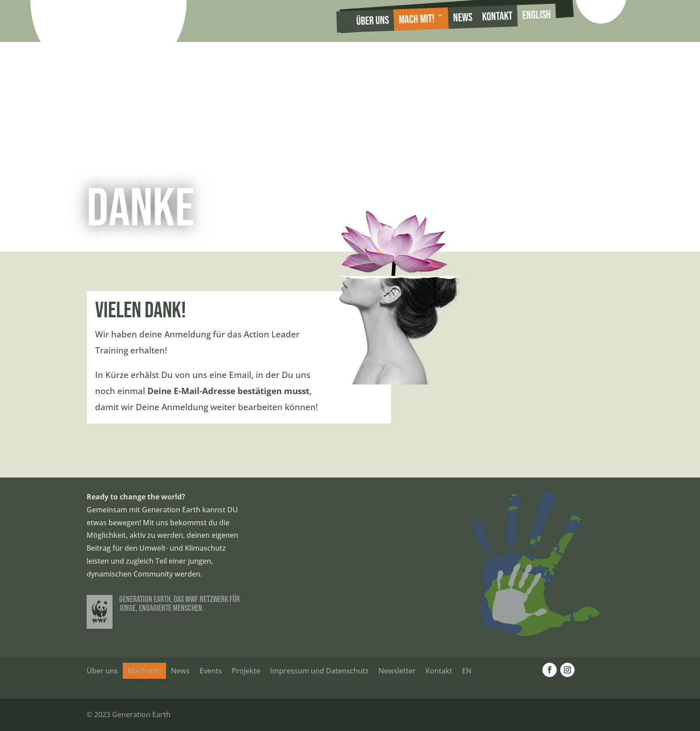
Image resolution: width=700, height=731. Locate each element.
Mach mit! (417, 20)
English (536, 15)
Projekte (246, 671)
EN (467, 671)
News (462, 18)
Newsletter (397, 671)
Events (211, 671)
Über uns (373, 21)
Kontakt (497, 17)
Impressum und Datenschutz (319, 671)
